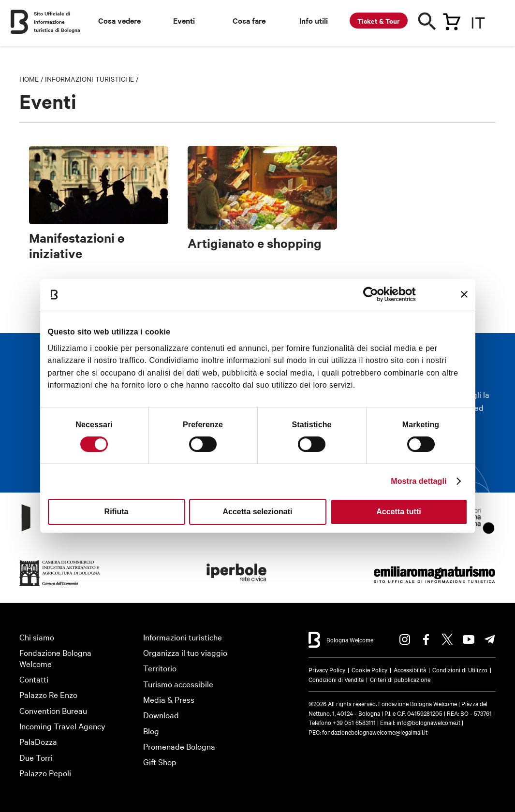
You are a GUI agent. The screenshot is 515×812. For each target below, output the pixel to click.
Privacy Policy (327, 669)
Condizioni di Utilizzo (460, 669)
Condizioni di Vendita (336, 679)
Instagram (405, 639)
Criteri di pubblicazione (400, 679)
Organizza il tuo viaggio (185, 652)
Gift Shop (160, 761)
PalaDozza (38, 741)
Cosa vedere (119, 20)
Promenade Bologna (179, 746)
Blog (151, 731)
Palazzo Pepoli (45, 773)
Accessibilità (410, 669)
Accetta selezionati (257, 512)
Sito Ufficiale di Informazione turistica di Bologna (57, 22)
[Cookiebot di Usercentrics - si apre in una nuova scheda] (374, 294)
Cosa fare (249, 20)
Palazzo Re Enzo (48, 694)
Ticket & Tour (379, 21)
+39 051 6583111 (355, 722)
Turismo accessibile (178, 684)
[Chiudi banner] (464, 294)
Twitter (447, 639)
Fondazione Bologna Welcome (55, 658)
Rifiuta (117, 512)
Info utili (314, 20)
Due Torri (36, 757)
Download (161, 715)
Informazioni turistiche (89, 79)
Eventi (184, 20)
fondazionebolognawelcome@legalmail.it (375, 732)
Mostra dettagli (419, 481)
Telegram (490, 639)
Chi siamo (37, 637)
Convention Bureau (53, 710)
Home (29, 79)
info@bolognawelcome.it (428, 722)
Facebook (426, 639)
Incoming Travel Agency (62, 726)
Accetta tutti (398, 512)
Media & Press (169, 699)
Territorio (160, 668)
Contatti (34, 679)
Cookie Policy (369, 669)
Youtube (469, 639)
